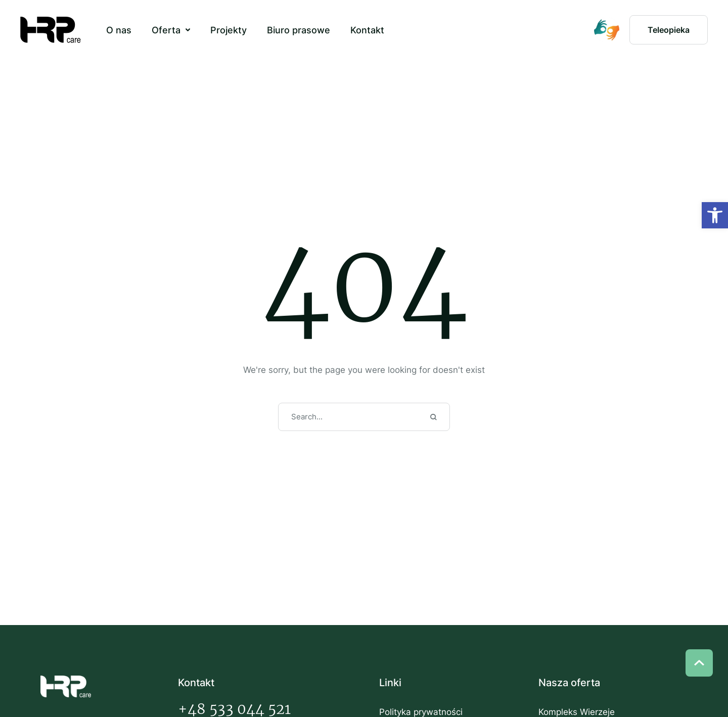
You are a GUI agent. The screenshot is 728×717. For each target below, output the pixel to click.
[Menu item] (119, 31)
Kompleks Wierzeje (577, 712)
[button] (188, 30)
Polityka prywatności (421, 712)
